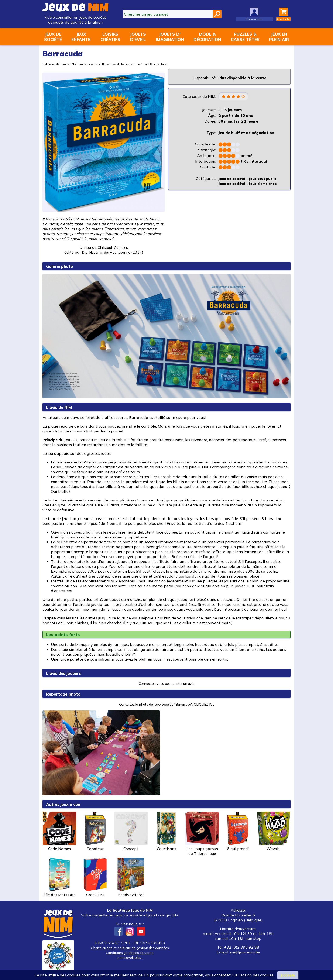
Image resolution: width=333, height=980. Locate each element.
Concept (131, 831)
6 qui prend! (238, 831)
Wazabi (274, 831)
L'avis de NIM (62, 407)
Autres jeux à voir (143, 64)
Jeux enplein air (279, 37)
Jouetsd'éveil (138, 37)
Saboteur (95, 831)
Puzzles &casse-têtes (245, 37)
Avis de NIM (71, 64)
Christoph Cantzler (112, 247)
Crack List (95, 877)
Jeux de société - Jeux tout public (249, 179)
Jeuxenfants (81, 37)
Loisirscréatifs (110, 37)
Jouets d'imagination (170, 37)
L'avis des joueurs (67, 673)
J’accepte (288, 975)
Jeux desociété (53, 37)
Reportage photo (117, 64)
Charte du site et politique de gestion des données (130, 948)
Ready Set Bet (131, 877)
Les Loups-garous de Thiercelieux (202, 834)
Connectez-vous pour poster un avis (167, 683)
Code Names (59, 831)
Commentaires (167, 64)
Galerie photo (52, 64)
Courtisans (166, 831)
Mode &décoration (207, 37)
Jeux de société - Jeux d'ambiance (250, 184)
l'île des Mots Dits (59, 877)
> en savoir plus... (130, 957)
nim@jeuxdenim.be (245, 952)
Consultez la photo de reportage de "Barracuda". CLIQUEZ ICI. (166, 704)
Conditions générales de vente (130, 952)
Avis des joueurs (92, 64)
